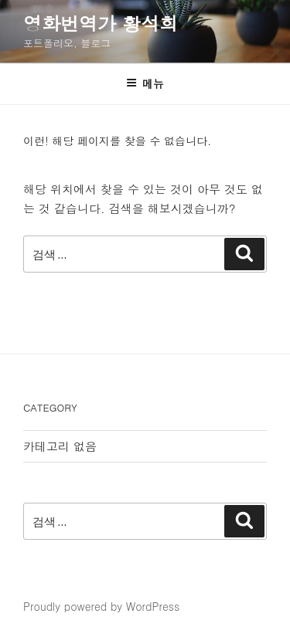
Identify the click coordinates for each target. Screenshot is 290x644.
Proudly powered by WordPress (101, 606)
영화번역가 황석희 (101, 23)
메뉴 (145, 83)
